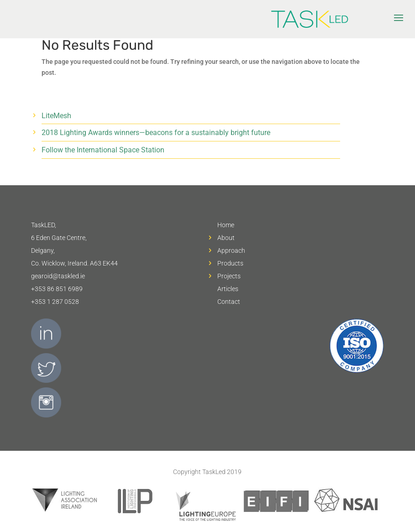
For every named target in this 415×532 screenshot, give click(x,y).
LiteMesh (56, 116)
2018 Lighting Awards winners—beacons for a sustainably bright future (156, 133)
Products (230, 263)
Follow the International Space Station (103, 150)
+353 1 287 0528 (55, 302)
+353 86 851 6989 (57, 289)
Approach (231, 250)
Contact (229, 302)
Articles (228, 289)
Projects (229, 276)
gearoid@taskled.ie (58, 276)
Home (226, 225)
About (226, 238)
